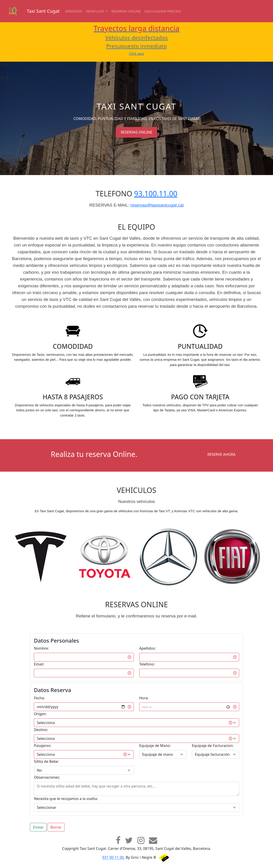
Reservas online (126, 11)
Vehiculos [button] (95, 11)
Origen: (40, 714)
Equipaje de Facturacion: (213, 746)
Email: (39, 664)
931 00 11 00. (113, 858)
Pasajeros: (42, 746)
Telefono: (147, 664)
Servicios (73, 11)
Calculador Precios (163, 11)
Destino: (41, 730)
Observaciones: (47, 777)
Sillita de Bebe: (46, 761)
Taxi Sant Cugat (43, 11)
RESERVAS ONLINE (136, 132)
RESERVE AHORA (221, 454)
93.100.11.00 (156, 194)
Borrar (56, 827)
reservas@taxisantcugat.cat (157, 205)
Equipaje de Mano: (155, 746)
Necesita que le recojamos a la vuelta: (66, 799)
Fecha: (39, 698)
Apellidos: (148, 648)
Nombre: (41, 648)
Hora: (144, 698)
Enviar (38, 827)
